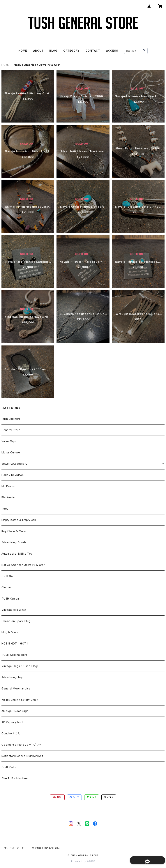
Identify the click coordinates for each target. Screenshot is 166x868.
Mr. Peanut (9, 486)
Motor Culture (11, 452)
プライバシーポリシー (15, 848)
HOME (23, 51)
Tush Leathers (11, 419)
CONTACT (93, 51)
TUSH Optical (11, 599)
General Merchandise (16, 688)
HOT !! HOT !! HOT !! (15, 643)
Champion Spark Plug (16, 621)
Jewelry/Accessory (14, 464)
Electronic (8, 497)
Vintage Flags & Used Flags (20, 666)
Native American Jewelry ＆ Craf (23, 565)
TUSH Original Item (14, 655)
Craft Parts (9, 767)
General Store (11, 430)
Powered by (83, 861)
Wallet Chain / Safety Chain (20, 700)
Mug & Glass (10, 632)
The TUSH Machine (15, 778)
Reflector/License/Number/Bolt (22, 756)
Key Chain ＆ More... (15, 531)
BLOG (53, 51)
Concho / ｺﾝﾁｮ (11, 733)
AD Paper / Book (13, 722)
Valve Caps (9, 441)
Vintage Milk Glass (14, 610)
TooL (5, 509)
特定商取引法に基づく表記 (46, 848)
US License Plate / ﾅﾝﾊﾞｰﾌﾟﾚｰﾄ (21, 745)
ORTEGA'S (8, 576)
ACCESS (112, 51)
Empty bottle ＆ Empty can (19, 520)
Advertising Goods (14, 542)
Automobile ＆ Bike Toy (17, 554)
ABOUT (38, 51)
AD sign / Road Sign (15, 711)
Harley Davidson (13, 475)
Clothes (7, 587)
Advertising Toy (12, 677)
